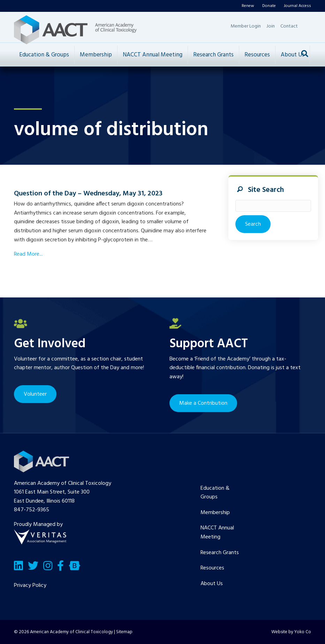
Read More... (28, 254)
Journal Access (297, 6)
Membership (96, 55)
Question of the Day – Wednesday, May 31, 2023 (88, 194)
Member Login (246, 26)
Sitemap (124, 632)
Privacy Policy (30, 585)
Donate (269, 6)
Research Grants (213, 55)
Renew (248, 6)
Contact (289, 26)
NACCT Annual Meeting (153, 55)
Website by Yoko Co (291, 632)
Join (271, 26)
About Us (293, 55)
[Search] (305, 54)
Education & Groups (44, 55)
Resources (257, 55)
